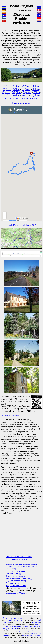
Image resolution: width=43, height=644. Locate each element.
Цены (8, 561)
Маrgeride (35, 631)
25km (16, 86)
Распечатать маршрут (10, 415)
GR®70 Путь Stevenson (12, 626)
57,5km (16, 92)
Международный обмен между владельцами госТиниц (19, 580)
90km (25, 98)
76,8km (35, 95)
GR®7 (37, 624)
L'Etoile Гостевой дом (15, 620)
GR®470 (14, 628)
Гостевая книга (12, 583)
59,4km (27, 92)
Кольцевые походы (14, 574)
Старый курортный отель (12, 618)
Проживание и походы (15, 571)
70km (25, 95)
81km (16, 98)
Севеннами (35, 622)
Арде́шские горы (24, 631)
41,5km (26, 89)
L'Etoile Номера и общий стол (19, 557)
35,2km (7, 89)
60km (37, 92)
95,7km (34, 98)
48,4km (6, 92)
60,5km (7, 95)
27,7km (26, 86)
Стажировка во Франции (16, 593)
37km (16, 89)
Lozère (18, 622)
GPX (34, 225)
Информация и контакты (16, 559)
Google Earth (25, 225)
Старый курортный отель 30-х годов (21, 564)
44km (36, 89)
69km (16, 95)
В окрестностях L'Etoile (16, 586)
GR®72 (25, 626)
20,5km (7, 86)
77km (8, 98)
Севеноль (13, 631)
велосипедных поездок (31, 635)
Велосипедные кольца (15, 576)
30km (36, 86)
